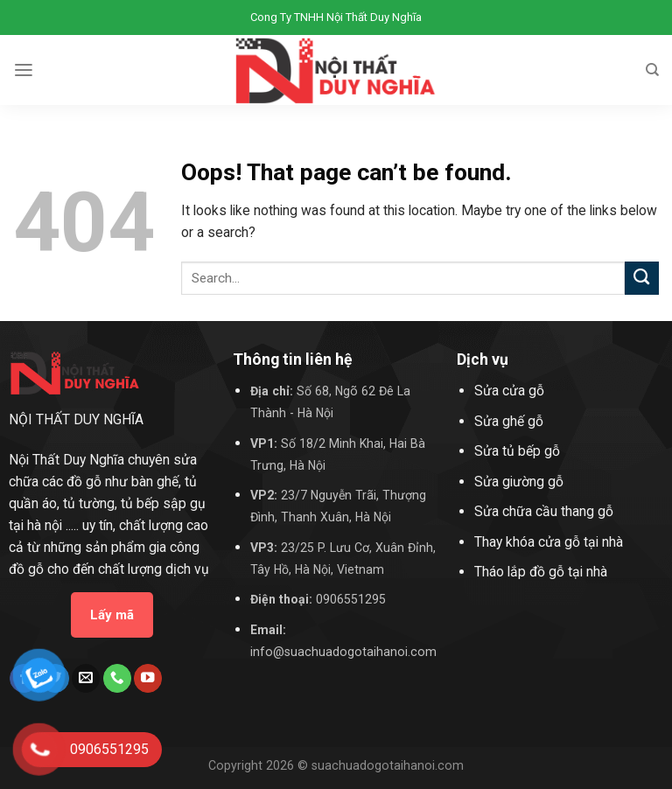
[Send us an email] (86, 678)
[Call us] (117, 678)
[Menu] (24, 70)
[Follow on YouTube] (148, 678)
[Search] (652, 70)
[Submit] (642, 279)
